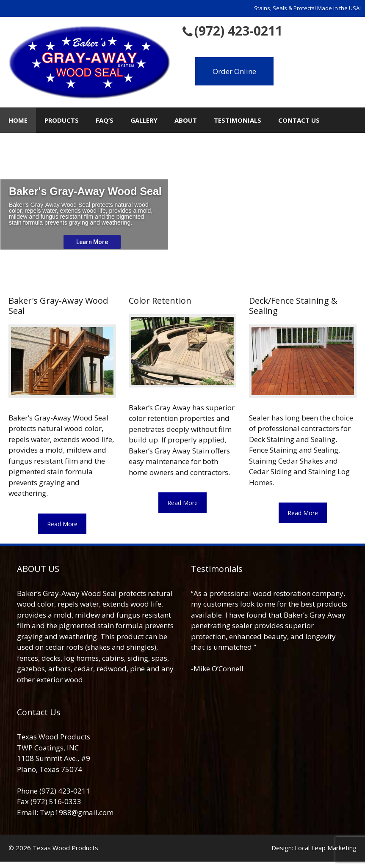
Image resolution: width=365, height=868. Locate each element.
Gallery (144, 120)
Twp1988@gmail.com (77, 812)
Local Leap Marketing (326, 848)
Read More (62, 524)
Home (18, 120)
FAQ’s (105, 120)
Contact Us (299, 120)
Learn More (92, 242)
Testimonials (238, 120)
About (186, 120)
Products (62, 120)
